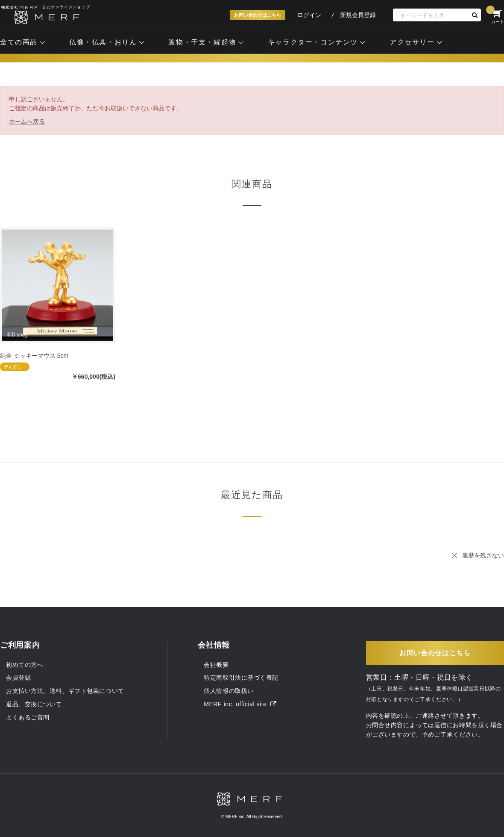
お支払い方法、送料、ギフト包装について (65, 691)
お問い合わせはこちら (258, 15)
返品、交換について (34, 704)
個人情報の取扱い (229, 691)
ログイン (309, 15)
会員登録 (18, 678)
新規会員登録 (358, 15)
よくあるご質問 (28, 717)
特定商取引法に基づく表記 (241, 678)
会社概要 (216, 665)
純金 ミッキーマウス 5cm (34, 356)
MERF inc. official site (240, 704)
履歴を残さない (483, 555)
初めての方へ (25, 665)
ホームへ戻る (27, 121)
